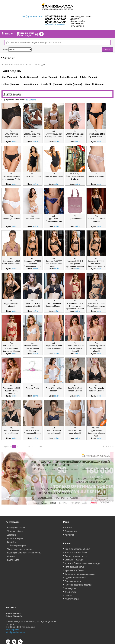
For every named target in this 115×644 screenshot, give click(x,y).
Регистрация (24, 35)
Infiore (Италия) (49, 77)
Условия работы (15, 530)
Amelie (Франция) (29, 77)
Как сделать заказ (16, 527)
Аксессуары (71, 587)
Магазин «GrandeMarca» (12, 65)
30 (33, 447)
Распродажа (71, 530)
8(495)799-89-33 (56, 16)
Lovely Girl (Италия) (52, 84)
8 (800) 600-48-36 (14, 615)
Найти (107, 49)
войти (14, 142)
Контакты (69, 534)
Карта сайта (13, 559)
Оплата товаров (15, 537)
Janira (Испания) (68, 77)
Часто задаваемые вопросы (21, 548)
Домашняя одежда (74, 559)
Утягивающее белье (75, 566)
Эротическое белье (74, 569)
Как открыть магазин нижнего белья (25, 552)
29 (29, 447)
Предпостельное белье (76, 555)
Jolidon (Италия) (88, 77)
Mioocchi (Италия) (94, 84)
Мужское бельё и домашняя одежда (82, 562)
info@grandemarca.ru (32, 16)
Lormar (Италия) (30, 84)
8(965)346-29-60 (56, 19)
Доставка (12, 534)
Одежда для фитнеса (75, 577)
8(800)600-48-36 (56, 22)
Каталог (28, 65)
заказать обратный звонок (55, 24)
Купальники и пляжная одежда (80, 573)
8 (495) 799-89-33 (14, 613)
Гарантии (12, 541)
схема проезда (13, 629)
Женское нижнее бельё (76, 552)
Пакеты (68, 594)
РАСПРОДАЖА (72, 598)
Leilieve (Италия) (10, 84)
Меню (7, 33)
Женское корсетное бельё (77, 548)
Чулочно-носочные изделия (78, 584)
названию (31, 99)
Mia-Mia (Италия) (73, 84)
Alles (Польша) (9, 77)
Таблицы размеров (16, 544)
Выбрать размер (12, 94)
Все (41, 447)
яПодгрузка (70, 591)
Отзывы (11, 555)
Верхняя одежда (73, 580)
